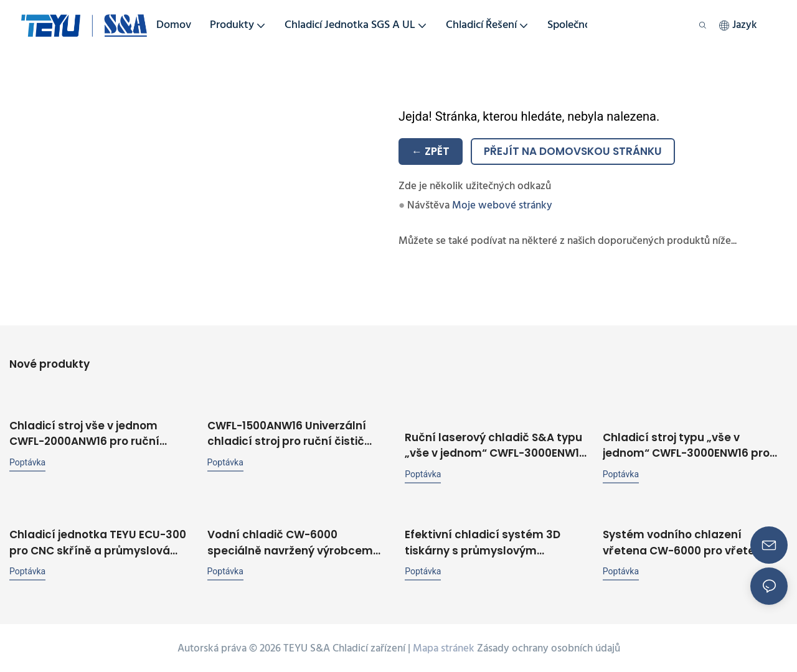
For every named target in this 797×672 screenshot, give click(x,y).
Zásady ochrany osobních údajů (549, 647)
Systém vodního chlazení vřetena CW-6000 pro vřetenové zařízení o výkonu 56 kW (692, 541)
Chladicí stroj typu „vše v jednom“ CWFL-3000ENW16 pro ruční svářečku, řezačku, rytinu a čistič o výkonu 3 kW (692, 444)
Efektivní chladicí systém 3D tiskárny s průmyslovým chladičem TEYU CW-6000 (483, 541)
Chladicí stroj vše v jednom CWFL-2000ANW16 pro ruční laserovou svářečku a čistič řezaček (85, 433)
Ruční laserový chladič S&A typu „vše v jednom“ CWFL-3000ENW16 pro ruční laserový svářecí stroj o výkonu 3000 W (495, 444)
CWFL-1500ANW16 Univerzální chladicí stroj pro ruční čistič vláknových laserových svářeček (298, 433)
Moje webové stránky (502, 206)
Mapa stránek (444, 647)
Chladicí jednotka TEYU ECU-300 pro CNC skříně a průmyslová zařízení (98, 541)
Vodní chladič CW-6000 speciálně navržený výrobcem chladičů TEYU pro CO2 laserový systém (294, 541)
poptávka (27, 461)
